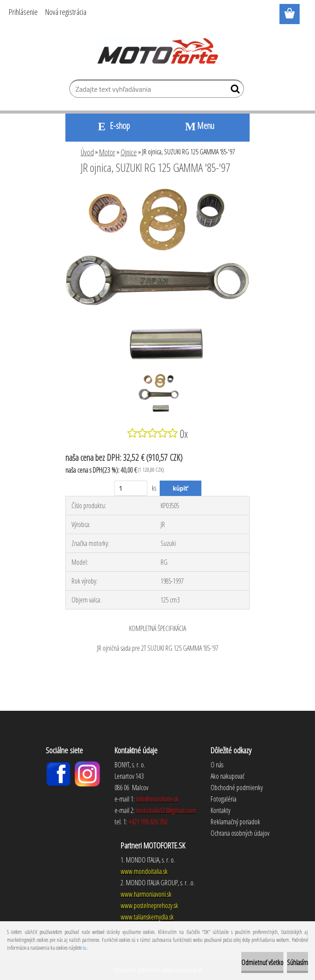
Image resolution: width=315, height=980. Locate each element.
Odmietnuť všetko (262, 962)
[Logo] (158, 51)
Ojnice (129, 152)
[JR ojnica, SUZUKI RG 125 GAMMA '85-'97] (157, 192)
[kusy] (131, 488)
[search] (234, 91)
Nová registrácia (66, 12)
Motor (107, 152)
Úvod (87, 152)
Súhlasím (297, 962)
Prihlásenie (23, 12)
